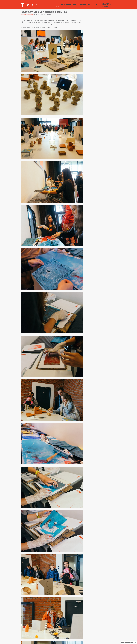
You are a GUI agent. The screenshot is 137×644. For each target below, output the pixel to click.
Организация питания (85, 5)
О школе (56, 5)
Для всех (75, 5)
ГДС (96, 4)
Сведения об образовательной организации (107, 5)
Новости (30, 14)
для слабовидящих (129, 643)
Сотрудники (66, 4)
